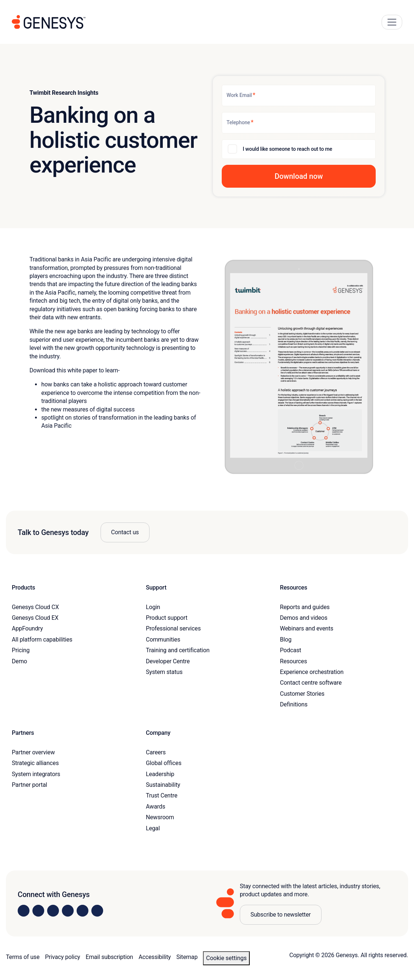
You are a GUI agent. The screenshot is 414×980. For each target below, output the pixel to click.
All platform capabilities (42, 640)
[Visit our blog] (97, 911)
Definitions (294, 704)
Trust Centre (162, 795)
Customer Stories (302, 694)
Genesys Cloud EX (35, 618)
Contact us (125, 532)
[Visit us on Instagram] (38, 911)
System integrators (36, 774)
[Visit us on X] (53, 911)
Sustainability (163, 785)
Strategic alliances (35, 763)
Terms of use (23, 957)
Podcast (291, 650)
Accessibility (155, 957)
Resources (294, 661)
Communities (163, 640)
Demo (20, 661)
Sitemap (187, 957)
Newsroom (160, 817)
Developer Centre (168, 661)
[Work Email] (299, 95)
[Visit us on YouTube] (83, 911)
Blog (286, 640)
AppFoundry (27, 628)
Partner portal (29, 785)
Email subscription (110, 957)
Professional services (173, 628)
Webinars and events (307, 628)
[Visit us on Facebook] (68, 911)
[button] (299, 176)
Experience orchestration (312, 672)
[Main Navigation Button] (392, 22)
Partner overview (33, 752)
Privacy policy (62, 957)
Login (153, 607)
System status (164, 672)
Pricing (21, 650)
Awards (156, 807)
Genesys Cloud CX (35, 607)
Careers (156, 752)
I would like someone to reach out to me (287, 149)
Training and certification (178, 650)
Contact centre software (311, 683)
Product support (167, 618)
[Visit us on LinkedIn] (24, 911)
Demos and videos (304, 618)
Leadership (160, 774)
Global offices (164, 763)
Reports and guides (305, 607)
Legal (153, 828)
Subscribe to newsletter (281, 915)
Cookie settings (226, 958)
